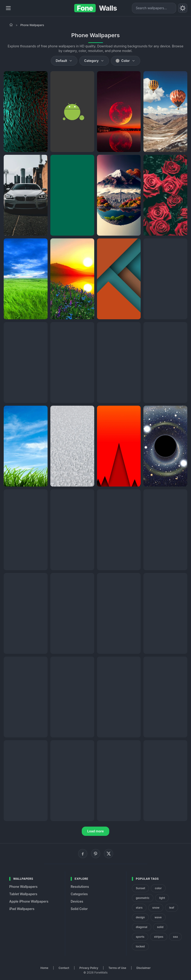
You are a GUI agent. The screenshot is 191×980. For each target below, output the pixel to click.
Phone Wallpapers (23, 887)
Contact (64, 968)
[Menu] (8, 8)
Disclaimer (144, 968)
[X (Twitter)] (109, 854)
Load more (96, 831)
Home (44, 968)
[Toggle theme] (183, 8)
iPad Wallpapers (22, 909)
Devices (77, 901)
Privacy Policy (89, 968)
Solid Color (79, 909)
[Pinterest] (96, 854)
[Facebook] (83, 854)
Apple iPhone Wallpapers (29, 901)
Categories (79, 894)
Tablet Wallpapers (23, 894)
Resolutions (80, 887)
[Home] (11, 25)
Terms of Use (117, 968)
